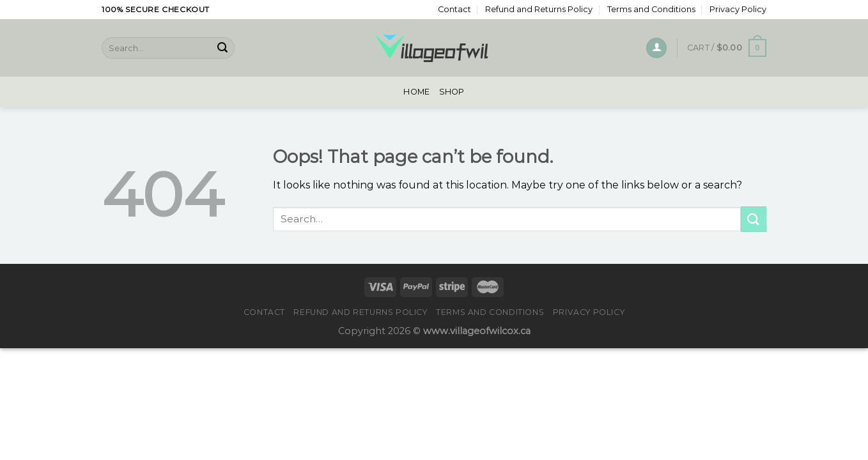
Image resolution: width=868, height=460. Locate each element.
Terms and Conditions (651, 9)
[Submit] (222, 48)
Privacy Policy (738, 9)
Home (416, 92)
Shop (452, 92)
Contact (454, 9)
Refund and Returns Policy (539, 9)
